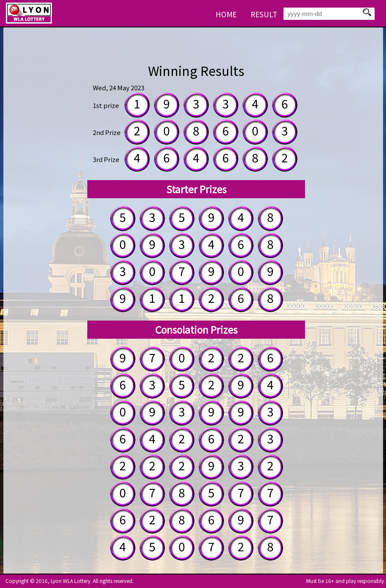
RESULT (264, 14)
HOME (226, 14)
